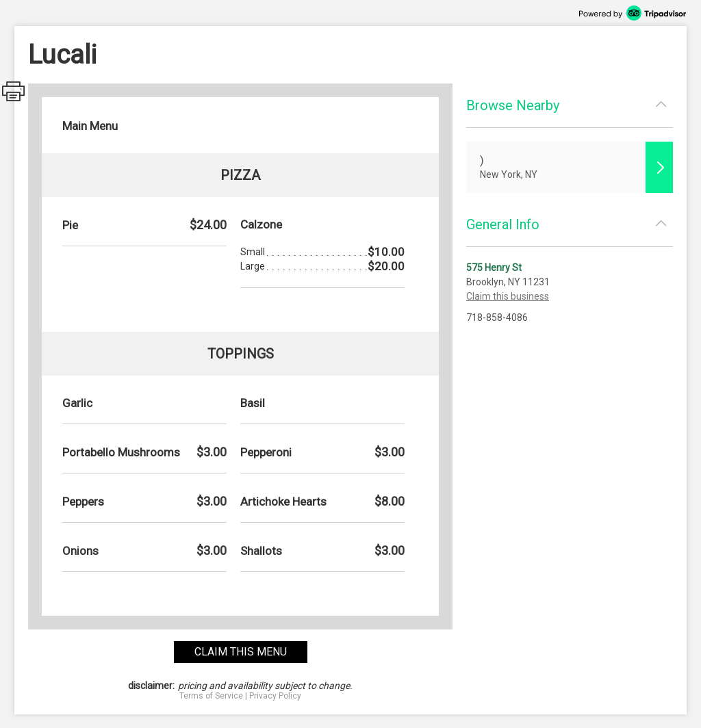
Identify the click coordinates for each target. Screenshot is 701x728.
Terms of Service (211, 696)
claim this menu (241, 652)
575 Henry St (494, 268)
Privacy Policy (275, 696)
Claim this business (508, 296)
